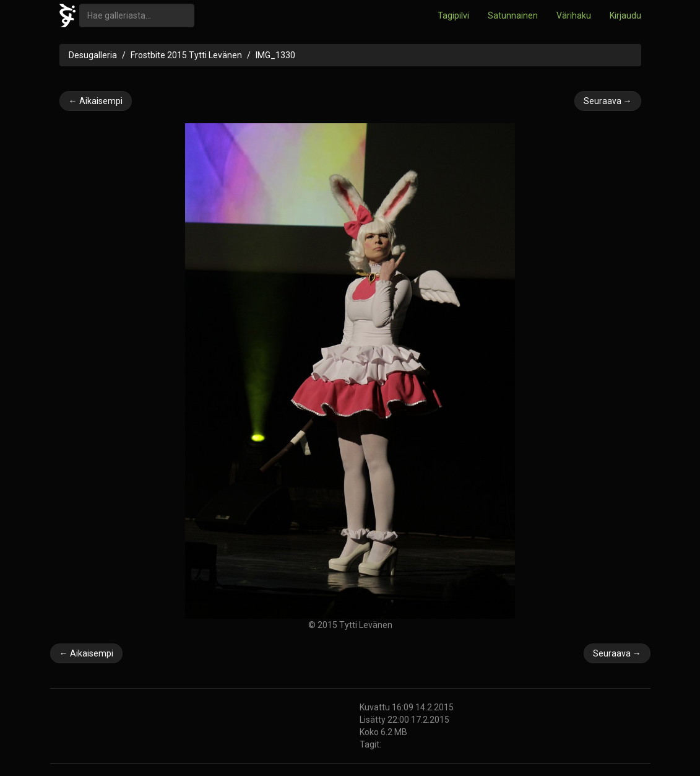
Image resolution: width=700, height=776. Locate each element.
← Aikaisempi (96, 101)
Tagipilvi (453, 15)
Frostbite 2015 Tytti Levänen (186, 55)
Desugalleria (93, 55)
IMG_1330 (275, 55)
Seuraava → (608, 101)
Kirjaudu (625, 15)
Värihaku (574, 15)
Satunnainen (513, 15)
